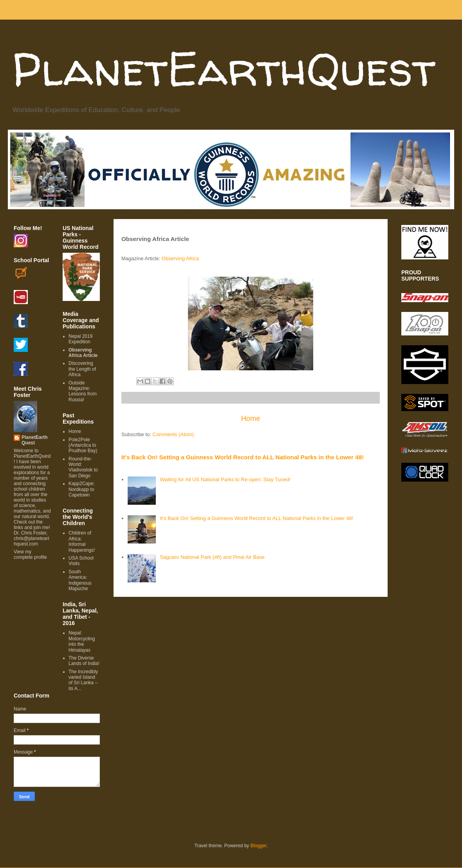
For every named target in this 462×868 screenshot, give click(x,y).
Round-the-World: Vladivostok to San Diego (83, 467)
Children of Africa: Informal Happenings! (82, 541)
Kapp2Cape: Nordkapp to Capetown (82, 489)
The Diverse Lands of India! (84, 661)
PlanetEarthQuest (223, 69)
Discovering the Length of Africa (82, 369)
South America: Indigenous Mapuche (80, 580)
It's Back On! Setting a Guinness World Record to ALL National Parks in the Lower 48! (243, 457)
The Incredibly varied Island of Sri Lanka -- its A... (83, 680)
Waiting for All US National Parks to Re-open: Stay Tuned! (225, 479)
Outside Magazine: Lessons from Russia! (83, 391)
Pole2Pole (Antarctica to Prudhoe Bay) (83, 445)
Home (251, 419)
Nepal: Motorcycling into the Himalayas (82, 641)
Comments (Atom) (173, 434)
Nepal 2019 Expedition (80, 339)
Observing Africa (180, 258)
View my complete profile (30, 555)
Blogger (258, 846)
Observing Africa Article (83, 353)
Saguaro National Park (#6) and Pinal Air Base (212, 557)
